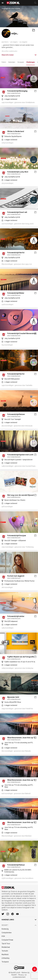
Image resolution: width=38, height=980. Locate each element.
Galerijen (12, 62)
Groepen (21, 62)
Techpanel (5, 962)
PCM (3, 936)
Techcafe (5, 951)
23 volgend (23, 42)
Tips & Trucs (6, 944)
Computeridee (7, 933)
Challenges (31, 62)
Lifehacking (5, 958)
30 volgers (14, 42)
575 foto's (5, 42)
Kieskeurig (5, 929)
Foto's (4, 62)
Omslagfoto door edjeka (11, 8)
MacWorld (5, 955)
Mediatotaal (6, 947)
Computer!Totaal (7, 940)
